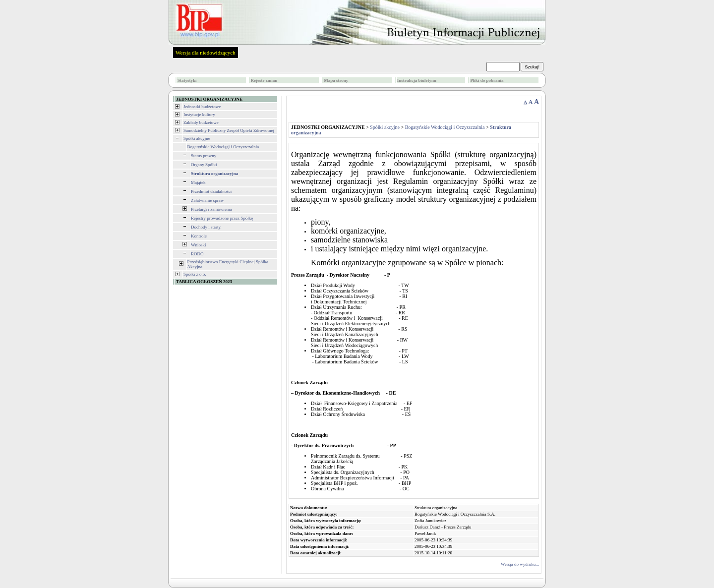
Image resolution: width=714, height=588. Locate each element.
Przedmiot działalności (211, 191)
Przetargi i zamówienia (211, 209)
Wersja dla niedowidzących (206, 53)
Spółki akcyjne (197, 138)
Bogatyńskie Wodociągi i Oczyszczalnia (223, 147)
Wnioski (199, 245)
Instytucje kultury (199, 115)
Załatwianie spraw (207, 200)
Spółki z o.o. (195, 274)
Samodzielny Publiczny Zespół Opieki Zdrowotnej (229, 130)
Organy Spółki (204, 165)
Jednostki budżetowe (202, 107)
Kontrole (199, 236)
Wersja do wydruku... (520, 564)
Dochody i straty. (206, 227)
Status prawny (204, 156)
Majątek (198, 182)
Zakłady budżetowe (201, 122)
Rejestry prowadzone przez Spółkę (222, 218)
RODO (197, 254)
